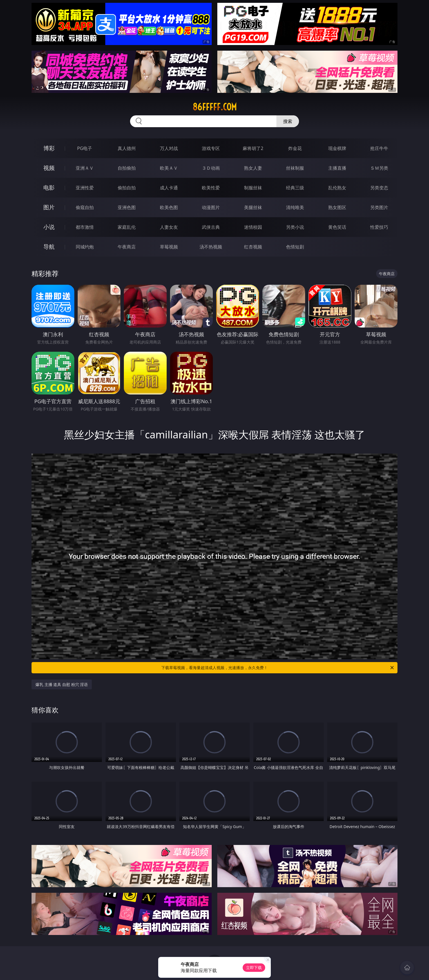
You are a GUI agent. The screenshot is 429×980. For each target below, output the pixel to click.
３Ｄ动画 (211, 168)
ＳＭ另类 (379, 168)
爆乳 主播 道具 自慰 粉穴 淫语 (62, 684)
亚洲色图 (127, 207)
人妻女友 (169, 227)
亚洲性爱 (85, 188)
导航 (49, 247)
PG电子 (85, 148)
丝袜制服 (295, 168)
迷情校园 (253, 227)
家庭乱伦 (127, 227)
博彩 (49, 148)
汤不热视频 (211, 247)
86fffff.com (215, 107)
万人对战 (169, 148)
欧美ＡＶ (169, 168)
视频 (49, 168)
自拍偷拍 (127, 168)
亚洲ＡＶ (85, 168)
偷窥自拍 (85, 207)
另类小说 (295, 227)
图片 (49, 207)
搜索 (288, 121)
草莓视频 (169, 247)
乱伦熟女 (337, 188)
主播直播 (337, 168)
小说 (49, 227)
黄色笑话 (337, 227)
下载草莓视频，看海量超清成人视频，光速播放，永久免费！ (278, 668)
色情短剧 (295, 247)
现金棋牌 (337, 148)
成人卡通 (169, 188)
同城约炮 (85, 247)
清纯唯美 (295, 207)
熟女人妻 (253, 168)
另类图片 (379, 207)
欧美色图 (169, 207)
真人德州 (127, 148)
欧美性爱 (211, 188)
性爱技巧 (379, 227)
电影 (49, 188)
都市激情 (85, 227)
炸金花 (295, 148)
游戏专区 (211, 148)
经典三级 (295, 188)
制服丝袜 (253, 188)
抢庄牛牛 (379, 148)
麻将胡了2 (253, 148)
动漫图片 (211, 207)
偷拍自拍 (127, 188)
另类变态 (379, 188)
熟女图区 (337, 207)
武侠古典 (211, 227)
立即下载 (254, 967)
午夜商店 (127, 247)
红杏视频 (253, 247)
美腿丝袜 (253, 207)
